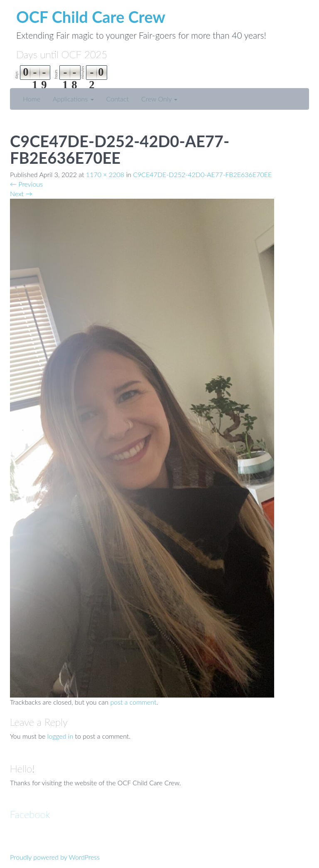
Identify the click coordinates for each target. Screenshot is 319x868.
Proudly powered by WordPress (55, 857)
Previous (26, 184)
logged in (60, 736)
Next (21, 194)
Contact (118, 99)
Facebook (30, 814)
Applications (73, 99)
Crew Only (159, 99)
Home (32, 99)
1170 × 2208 (105, 174)
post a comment (133, 702)
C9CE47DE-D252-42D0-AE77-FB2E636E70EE (202, 174)
